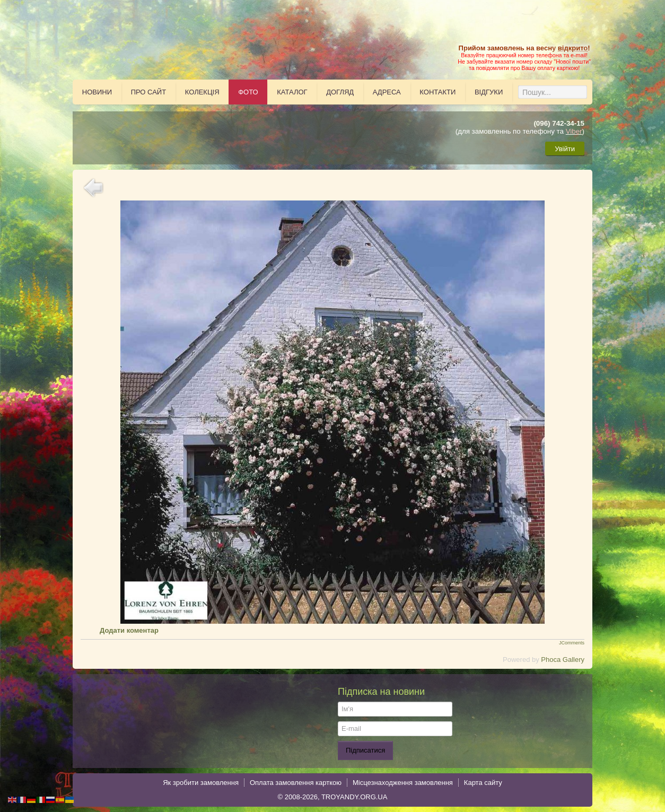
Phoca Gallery (563, 660)
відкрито (573, 48)
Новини (97, 92)
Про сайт (149, 92)
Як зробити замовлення (201, 783)
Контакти (437, 92)
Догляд (340, 92)
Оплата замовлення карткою (296, 783)
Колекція (202, 92)
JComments (572, 643)
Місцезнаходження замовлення (403, 783)
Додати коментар (129, 630)
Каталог (292, 92)
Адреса (387, 92)
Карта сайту (483, 783)
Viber (574, 131)
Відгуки (489, 92)
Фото (248, 92)
